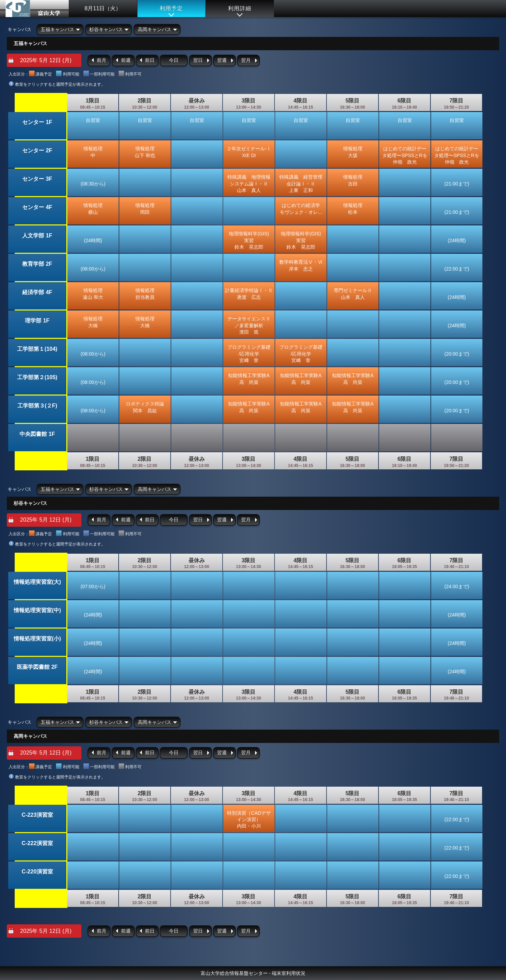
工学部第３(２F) (37, 406)
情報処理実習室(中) (37, 610)
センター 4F (37, 207)
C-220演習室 (37, 872)
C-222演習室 (37, 843)
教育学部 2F (37, 264)
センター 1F (37, 122)
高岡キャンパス (155, 29)
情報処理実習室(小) (37, 639)
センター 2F (37, 150)
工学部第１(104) (37, 349)
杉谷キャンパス (106, 29)
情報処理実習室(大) (37, 582)
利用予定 (171, 8)
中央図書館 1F (37, 434)
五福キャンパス (57, 29)
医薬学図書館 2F (37, 667)
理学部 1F (37, 321)
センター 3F (37, 179)
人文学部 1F (37, 236)
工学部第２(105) (37, 377)
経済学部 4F (37, 292)
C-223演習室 (37, 815)
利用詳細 (240, 8)
